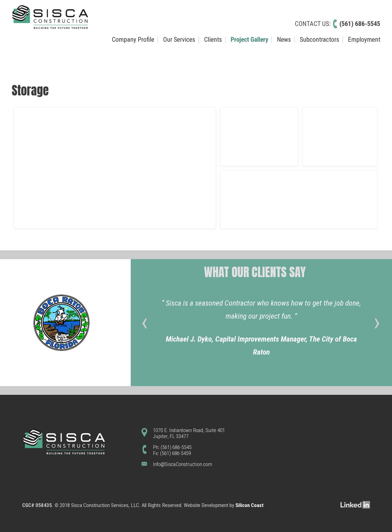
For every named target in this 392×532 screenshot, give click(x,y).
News (284, 39)
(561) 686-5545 (360, 24)
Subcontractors (319, 39)
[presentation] (144, 325)
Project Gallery (249, 39)
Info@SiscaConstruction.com (182, 464)
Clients (213, 39)
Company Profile (133, 39)
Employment (364, 39)
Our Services (179, 39)
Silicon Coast (249, 505)
